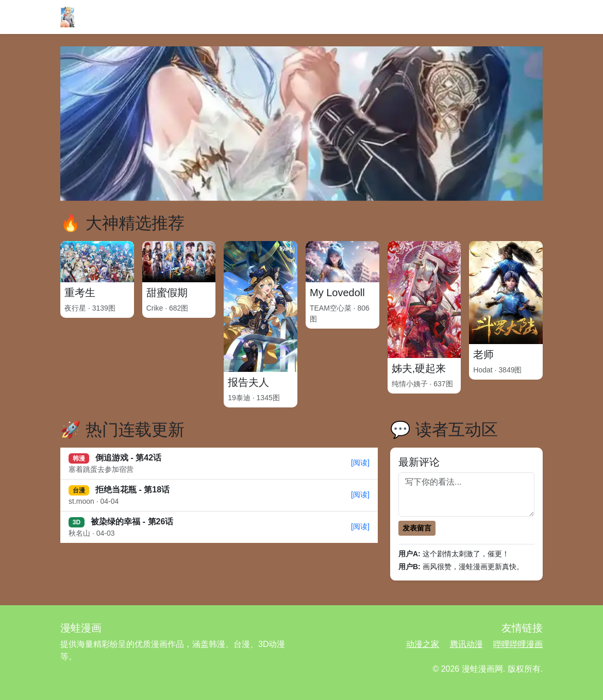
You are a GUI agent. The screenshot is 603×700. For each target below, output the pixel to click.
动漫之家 (423, 644)
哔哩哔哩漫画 (518, 644)
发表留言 (417, 528)
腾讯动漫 (466, 644)
